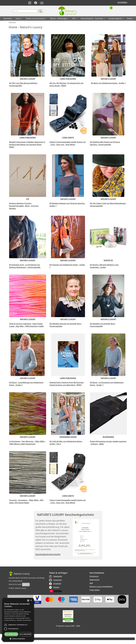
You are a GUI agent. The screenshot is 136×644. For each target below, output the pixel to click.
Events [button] (130, 19)
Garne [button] (18, 19)
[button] (18, 639)
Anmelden (122, 2)
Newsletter (56, 576)
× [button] (31, 600)
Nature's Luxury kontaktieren (101, 587)
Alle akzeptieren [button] (11, 634)
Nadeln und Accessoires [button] (36, 19)
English (89, 3)
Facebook (55, 584)
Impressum (94, 576)
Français (94, 3)
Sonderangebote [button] (115, 19)
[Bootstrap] (19, 574)
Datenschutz (94, 580)
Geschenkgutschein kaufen (48, 554)
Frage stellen (95, 590)
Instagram (55, 580)
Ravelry (54, 587)
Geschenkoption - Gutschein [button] (92, 19)
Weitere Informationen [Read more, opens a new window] (24, 620)
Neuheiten (8, 19)
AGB (91, 583)
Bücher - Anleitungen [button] (59, 19)
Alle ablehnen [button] (26, 634)
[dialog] (18, 620)
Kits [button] (74, 19)
